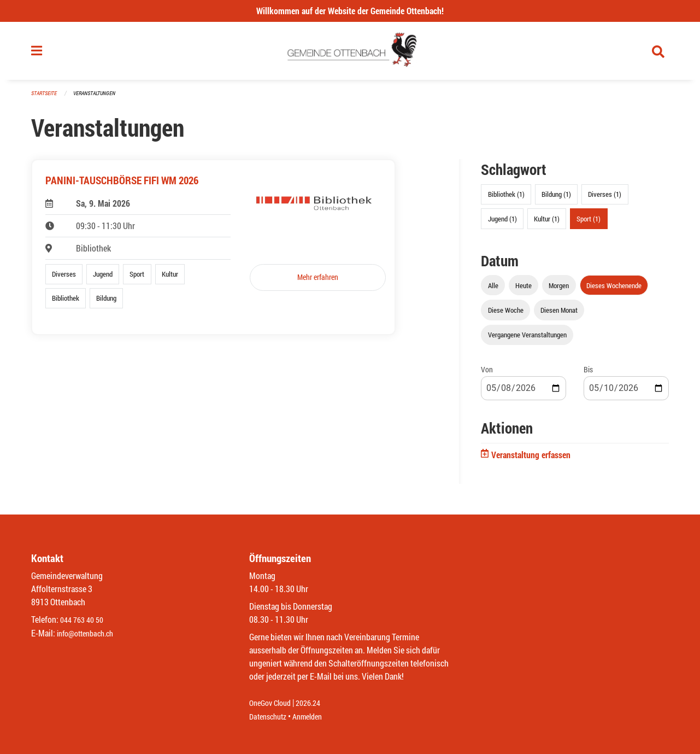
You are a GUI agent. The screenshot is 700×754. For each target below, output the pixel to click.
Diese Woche (506, 314)
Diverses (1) (605, 199)
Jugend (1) (502, 223)
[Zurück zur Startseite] (350, 54)
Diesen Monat (559, 314)
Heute (523, 290)
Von (487, 374)
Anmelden (315, 717)
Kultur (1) (547, 223)
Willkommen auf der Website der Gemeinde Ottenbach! (350, 11)
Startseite (45, 98)
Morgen (559, 290)
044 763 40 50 (84, 620)
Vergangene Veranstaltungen (527, 339)
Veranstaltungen (99, 98)
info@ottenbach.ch (90, 633)
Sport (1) (589, 223)
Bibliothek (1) (506, 199)
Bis (588, 374)
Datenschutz (270, 717)
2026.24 (316, 703)
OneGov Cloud (273, 703)
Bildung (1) (556, 199)
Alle (493, 290)
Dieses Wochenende (614, 290)
